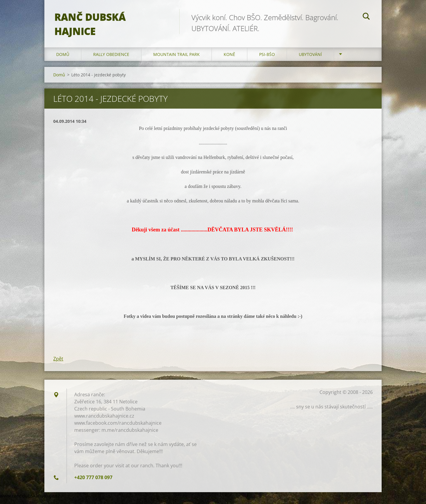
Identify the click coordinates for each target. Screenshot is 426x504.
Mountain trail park (176, 59)
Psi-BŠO (267, 59)
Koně (229, 59)
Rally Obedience (111, 59)
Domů (63, 59)
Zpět (58, 363)
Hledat (366, 17)
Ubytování (310, 59)
